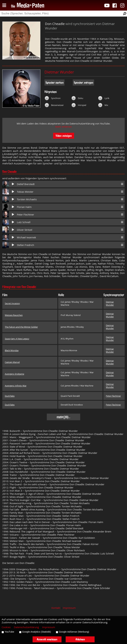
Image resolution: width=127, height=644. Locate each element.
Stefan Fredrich (25, 245)
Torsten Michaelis (27, 199)
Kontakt (56, 608)
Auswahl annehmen (47, 639)
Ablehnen (80, 639)
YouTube (9, 632)
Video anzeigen (64, 136)
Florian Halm (24, 207)
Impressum (69, 608)
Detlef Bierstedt (26, 184)
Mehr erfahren (63, 127)
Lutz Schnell (24, 222)
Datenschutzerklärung (26, 627)
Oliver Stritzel (25, 230)
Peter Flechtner (25, 215)
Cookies (6, 627)
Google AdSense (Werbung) (74, 632)
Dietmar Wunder (59, 72)
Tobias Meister (25, 192)
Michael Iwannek (26, 237)
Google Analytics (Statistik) (37, 632)
